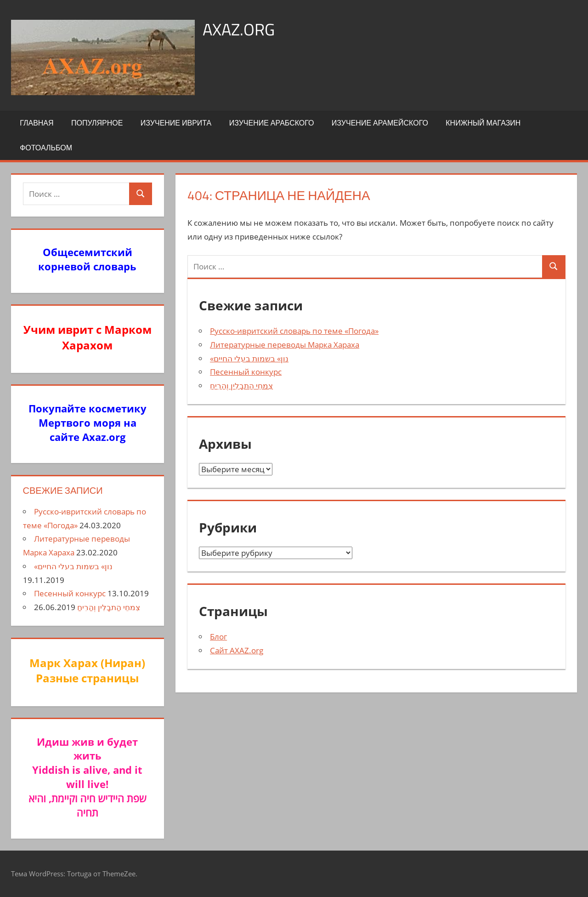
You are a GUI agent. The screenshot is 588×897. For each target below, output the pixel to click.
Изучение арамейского (380, 123)
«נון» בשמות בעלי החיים (249, 358)
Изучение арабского (272, 123)
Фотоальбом (46, 148)
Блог (218, 637)
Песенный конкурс (246, 372)
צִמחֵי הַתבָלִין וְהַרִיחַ (241, 386)
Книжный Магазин (483, 123)
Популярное (97, 123)
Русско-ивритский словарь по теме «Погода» (294, 331)
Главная (37, 123)
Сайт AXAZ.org (237, 650)
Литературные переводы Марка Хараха (285, 345)
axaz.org (239, 29)
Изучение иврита (176, 123)
